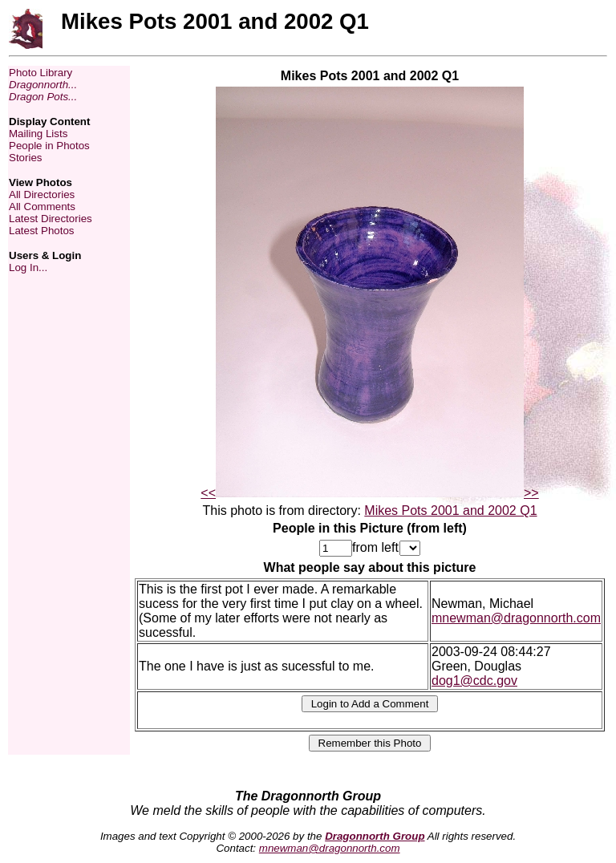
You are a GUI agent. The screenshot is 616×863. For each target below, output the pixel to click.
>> (531, 493)
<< (208, 493)
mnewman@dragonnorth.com (516, 618)
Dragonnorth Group (375, 836)
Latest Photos (42, 231)
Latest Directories (51, 219)
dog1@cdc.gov (474, 681)
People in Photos (49, 146)
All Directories (42, 194)
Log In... (28, 267)
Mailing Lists (38, 134)
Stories (25, 158)
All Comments (42, 207)
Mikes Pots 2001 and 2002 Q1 (450, 511)
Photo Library (41, 73)
